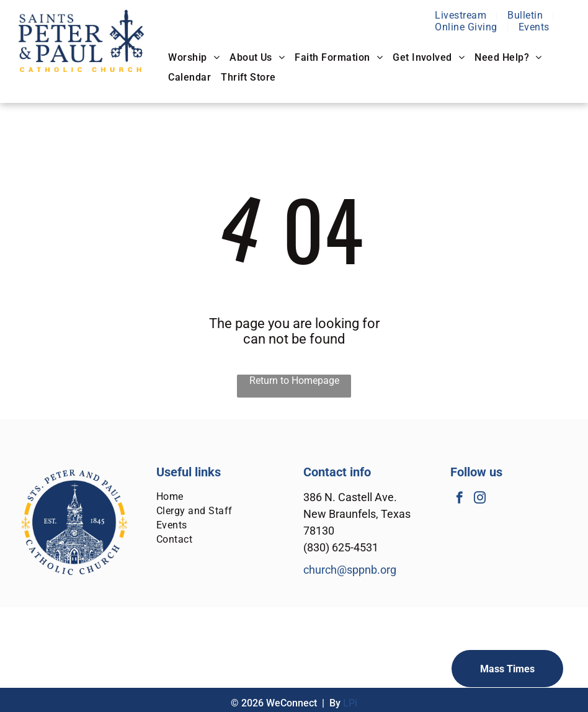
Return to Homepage (294, 380)
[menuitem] (462, 15)
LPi (350, 703)
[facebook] (459, 499)
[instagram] (480, 499)
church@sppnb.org (350, 570)
